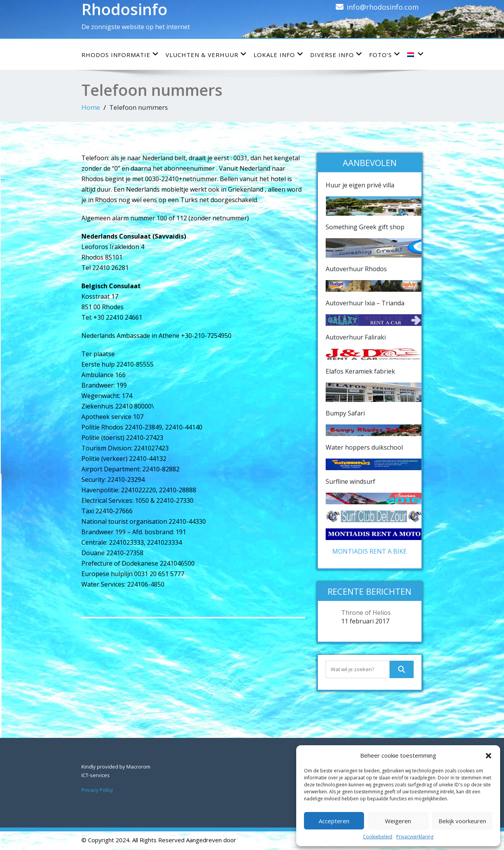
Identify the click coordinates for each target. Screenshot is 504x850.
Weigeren (398, 821)
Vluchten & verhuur (206, 55)
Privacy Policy (97, 790)
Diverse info (336, 55)
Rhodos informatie (120, 55)
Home (91, 107)
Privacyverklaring (415, 837)
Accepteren (334, 821)
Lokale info (279, 55)
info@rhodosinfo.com (383, 7)
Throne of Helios (366, 613)
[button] (488, 755)
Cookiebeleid (378, 837)
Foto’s (385, 55)
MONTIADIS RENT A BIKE (369, 551)
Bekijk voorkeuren (462, 821)
